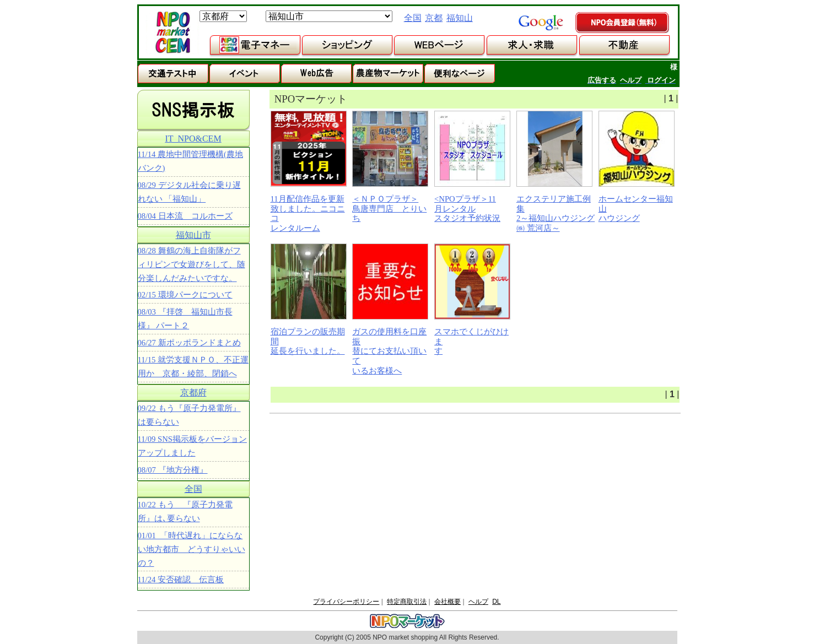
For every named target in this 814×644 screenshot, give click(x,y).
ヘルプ (478, 602)
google (541, 23)
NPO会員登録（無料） (623, 23)
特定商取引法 (407, 602)
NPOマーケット (172, 33)
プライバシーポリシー (346, 602)
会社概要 (448, 602)
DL (496, 602)
